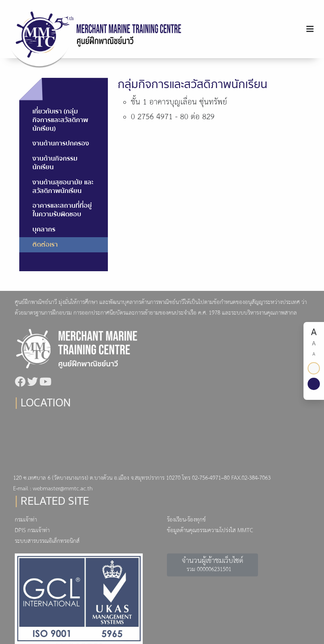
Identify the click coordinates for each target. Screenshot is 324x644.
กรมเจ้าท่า (26, 520)
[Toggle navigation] (310, 29)
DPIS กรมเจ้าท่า (32, 531)
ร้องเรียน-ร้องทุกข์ (186, 520)
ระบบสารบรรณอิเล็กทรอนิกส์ (47, 541)
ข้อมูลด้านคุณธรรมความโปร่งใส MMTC (210, 531)
